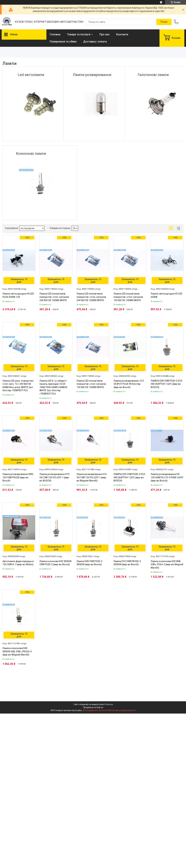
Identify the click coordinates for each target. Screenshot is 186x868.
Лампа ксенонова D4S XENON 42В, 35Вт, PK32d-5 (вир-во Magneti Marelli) (17, 651)
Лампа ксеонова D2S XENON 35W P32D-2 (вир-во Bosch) (55, 563)
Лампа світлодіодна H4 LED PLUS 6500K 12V (18, 295)
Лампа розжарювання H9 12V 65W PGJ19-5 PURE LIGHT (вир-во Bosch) (167, 477)
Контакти (122, 34)
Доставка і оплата (95, 42)
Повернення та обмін (63, 42)
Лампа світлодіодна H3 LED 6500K (166, 295)
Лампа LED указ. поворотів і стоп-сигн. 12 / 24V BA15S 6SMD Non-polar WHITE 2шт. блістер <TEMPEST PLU (18, 386)
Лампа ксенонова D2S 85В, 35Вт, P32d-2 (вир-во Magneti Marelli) (167, 564)
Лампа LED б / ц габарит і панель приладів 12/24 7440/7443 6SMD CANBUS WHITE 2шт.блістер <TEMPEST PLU (53, 387)
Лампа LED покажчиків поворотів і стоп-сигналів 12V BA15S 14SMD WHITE (128, 297)
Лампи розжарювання (92, 75)
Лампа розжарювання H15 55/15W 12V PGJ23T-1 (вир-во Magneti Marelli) (92, 477)
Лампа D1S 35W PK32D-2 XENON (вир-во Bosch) (127, 563)
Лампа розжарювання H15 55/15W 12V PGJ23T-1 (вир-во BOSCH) (55, 477)
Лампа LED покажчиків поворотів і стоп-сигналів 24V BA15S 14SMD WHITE (54, 297)
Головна (55, 34)
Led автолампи (31, 75)
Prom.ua (109, 704)
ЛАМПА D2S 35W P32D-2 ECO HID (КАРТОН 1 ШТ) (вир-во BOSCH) (129, 477)
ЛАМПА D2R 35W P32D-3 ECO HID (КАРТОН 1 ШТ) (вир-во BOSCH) (167, 384)
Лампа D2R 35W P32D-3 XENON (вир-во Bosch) (90, 563)
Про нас (105, 34)
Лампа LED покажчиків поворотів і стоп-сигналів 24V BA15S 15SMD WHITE (91, 297)
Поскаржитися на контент (97, 710)
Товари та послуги (79, 34)
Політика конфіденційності (123, 710)
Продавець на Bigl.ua (93, 707)
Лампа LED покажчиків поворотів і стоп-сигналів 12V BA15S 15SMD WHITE (91, 384)
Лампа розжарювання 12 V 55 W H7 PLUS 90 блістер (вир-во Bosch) (129, 384)
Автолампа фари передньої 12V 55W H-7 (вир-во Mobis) (18, 563)
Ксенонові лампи (31, 154)
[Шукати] (164, 22)
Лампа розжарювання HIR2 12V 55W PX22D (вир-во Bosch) (18, 477)
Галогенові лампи (153, 75)
